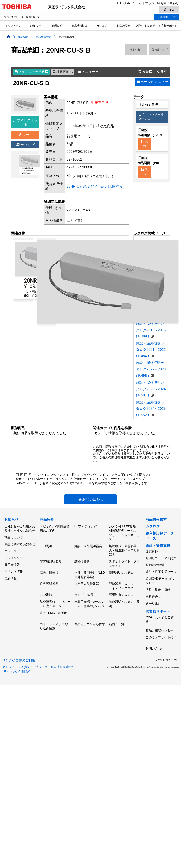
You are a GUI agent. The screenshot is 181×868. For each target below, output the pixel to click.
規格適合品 (153, 592)
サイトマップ (143, 3)
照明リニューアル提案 (161, 558)
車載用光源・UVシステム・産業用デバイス (90, 600)
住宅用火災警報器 (87, 581)
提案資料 (152, 551)
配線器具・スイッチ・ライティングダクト (124, 583)
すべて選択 (148, 106)
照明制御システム (121, 591)
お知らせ (35, 26)
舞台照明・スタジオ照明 (124, 600)
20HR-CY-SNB (78, 187)
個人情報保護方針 (63, 659)
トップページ (13, 26)
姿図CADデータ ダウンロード (160, 578)
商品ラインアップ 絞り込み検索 (54, 621)
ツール (25, 135)
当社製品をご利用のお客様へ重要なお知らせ (20, 529)
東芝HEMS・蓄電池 (53, 608)
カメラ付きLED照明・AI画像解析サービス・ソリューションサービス (124, 533)
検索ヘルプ (159, 50)
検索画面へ (62, 72)
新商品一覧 (117, 618)
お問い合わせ (168, 3)
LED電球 (46, 591)
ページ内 (152, 82)
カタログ (102, 26)
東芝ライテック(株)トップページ (25, 659)
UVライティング (86, 527)
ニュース (11, 549)
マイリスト (31, 72)
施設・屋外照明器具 (88, 546)
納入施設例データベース (160, 536)
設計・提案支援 (146, 26)
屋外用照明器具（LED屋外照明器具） (90, 573)
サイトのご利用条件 (17, 663)
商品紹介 (57, 26)
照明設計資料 (155, 564)
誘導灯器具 (82, 560)
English (123, 3)
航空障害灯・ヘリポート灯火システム (55, 600)
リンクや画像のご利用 (19, 652)
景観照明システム (121, 571)
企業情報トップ (166, 18)
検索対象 (136, 50)
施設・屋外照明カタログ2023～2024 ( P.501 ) (151, 390)
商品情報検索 (79, 26)
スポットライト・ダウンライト (124, 562)
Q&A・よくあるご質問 (160, 614)
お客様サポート (168, 26)
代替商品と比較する (106, 187)
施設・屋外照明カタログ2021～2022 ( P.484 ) (151, 350)
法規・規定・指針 (158, 586)
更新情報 (11, 573)
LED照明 (46, 546)
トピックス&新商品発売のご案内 (55, 529)
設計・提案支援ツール (161, 570)
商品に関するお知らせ (20, 543)
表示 (145, 144)
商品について (14, 537)
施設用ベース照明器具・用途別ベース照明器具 (124, 550)
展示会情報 (12, 561)
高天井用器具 (49, 571)
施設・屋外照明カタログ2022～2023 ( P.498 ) (151, 370)
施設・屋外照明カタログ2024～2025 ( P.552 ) (151, 409)
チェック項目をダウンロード (151, 117)
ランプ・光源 (84, 591)
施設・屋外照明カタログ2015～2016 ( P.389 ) (151, 331)
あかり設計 (153, 598)
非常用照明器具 (51, 560)
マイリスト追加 (26, 123)
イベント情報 (14, 567)
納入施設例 (124, 26)
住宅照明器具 (49, 581)
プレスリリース (15, 555)
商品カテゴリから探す (90, 618)
